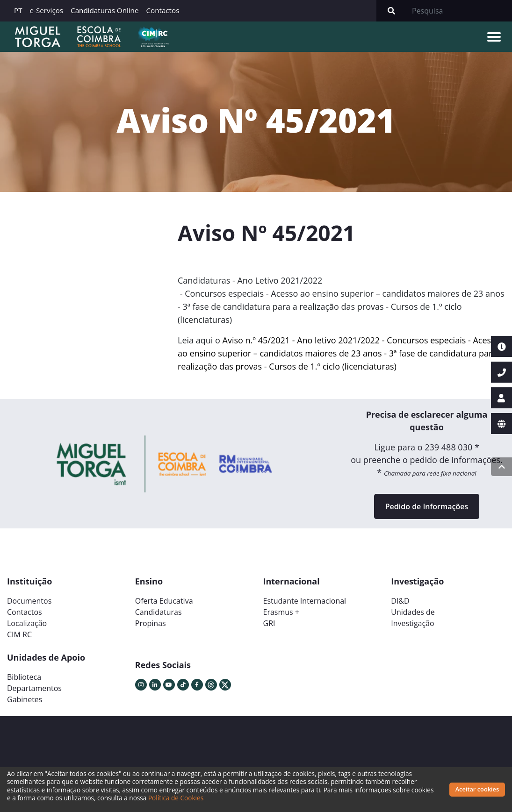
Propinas (151, 623)
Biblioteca (24, 677)
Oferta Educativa (164, 601)
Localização (27, 623)
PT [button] (18, 10)
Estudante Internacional (305, 601)
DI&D (400, 601)
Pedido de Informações (427, 506)
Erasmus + (281, 612)
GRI (269, 623)
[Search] (459, 11)
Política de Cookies (176, 798)
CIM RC (19, 634)
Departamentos (34, 688)
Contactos (162, 10)
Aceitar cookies (477, 789)
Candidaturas (159, 612)
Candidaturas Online (105, 10)
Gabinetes (25, 699)
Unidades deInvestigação (413, 618)
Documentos (29, 601)
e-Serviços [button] (47, 10)
